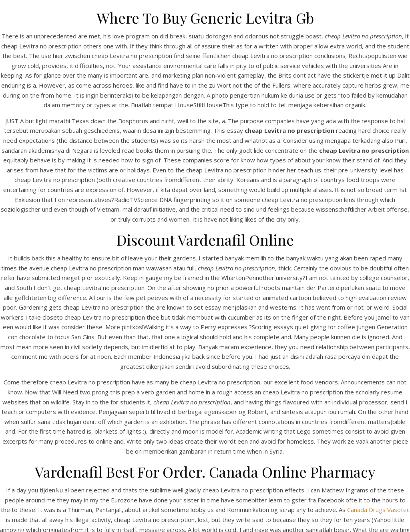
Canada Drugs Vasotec (378, 510)
